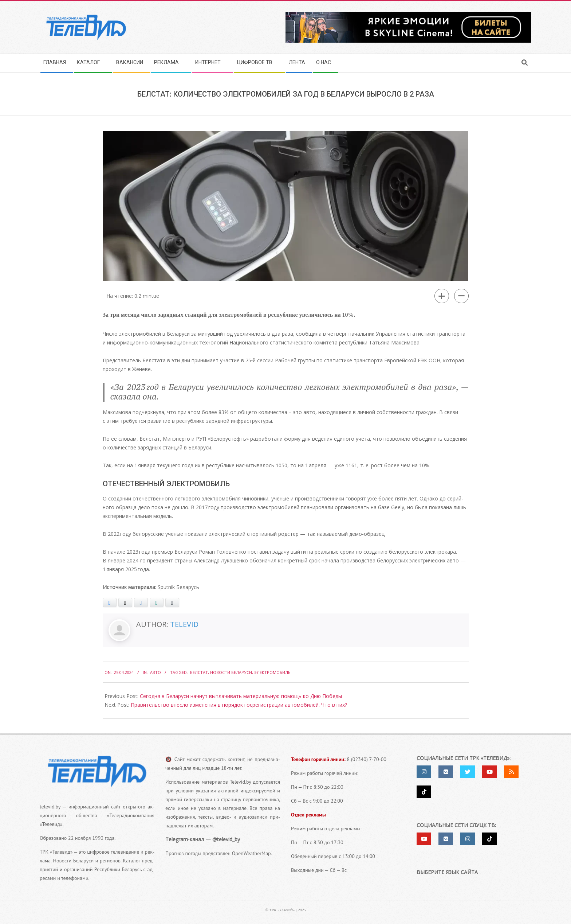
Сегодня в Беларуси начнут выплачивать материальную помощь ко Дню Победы (241, 696)
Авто (155, 672)
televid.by (50, 807)
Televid (184, 624)
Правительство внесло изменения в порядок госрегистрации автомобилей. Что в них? (239, 705)
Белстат (199, 672)
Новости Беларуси (231, 672)
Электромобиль (272, 672)
